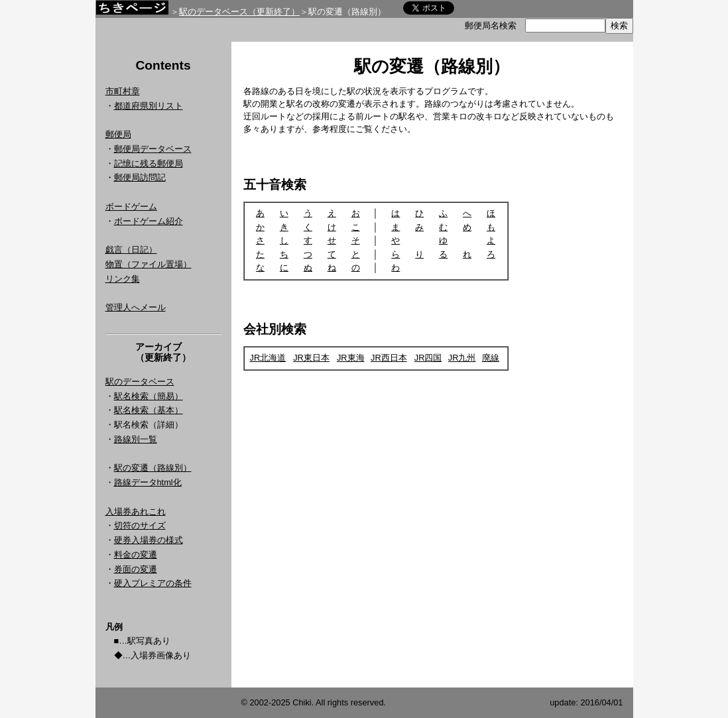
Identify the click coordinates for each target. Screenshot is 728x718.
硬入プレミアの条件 (153, 583)
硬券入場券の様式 (149, 540)
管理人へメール (136, 307)
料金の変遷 (136, 555)
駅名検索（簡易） (149, 396)
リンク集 (123, 279)
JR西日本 (389, 358)
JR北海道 (268, 358)
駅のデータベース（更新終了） (239, 12)
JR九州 (462, 358)
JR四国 (428, 358)
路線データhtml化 (148, 482)
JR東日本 (311, 358)
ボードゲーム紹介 (149, 221)
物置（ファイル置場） (149, 264)
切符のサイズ (140, 525)
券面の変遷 (136, 569)
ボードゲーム (131, 207)
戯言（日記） (131, 250)
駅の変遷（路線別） (153, 468)
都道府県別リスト (149, 106)
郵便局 (118, 134)
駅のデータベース (140, 382)
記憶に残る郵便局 (149, 163)
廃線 (491, 358)
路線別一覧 (136, 439)
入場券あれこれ (136, 511)
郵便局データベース (153, 149)
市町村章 (123, 91)
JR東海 (351, 358)
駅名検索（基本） (149, 410)
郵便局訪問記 (140, 177)
